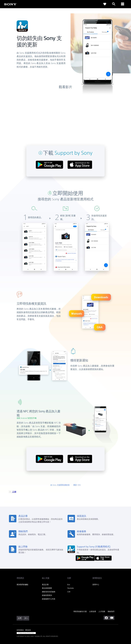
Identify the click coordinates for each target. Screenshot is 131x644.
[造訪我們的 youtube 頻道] (112, 618)
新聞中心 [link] (96, 585)
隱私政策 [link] (28, 630)
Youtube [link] (70, 588)
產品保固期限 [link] (47, 588)
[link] (10, 4)
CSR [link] (69, 592)
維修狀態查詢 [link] (47, 595)
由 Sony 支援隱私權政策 (60, 485)
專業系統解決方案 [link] (80, 611)
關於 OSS (77, 485)
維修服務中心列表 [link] (49, 599)
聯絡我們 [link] (111, 611)
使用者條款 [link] (20, 630)
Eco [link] (69, 585)
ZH (26, 618)
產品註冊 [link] (45, 585)
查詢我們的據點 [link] (22, 585)
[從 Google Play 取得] (86, 558)
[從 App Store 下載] (103, 558)
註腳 (14, 492)
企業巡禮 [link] (93, 611)
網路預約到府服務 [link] (49, 592)
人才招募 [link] (102, 611)
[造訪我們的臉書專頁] (106, 618)
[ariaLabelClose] (123, 4)
